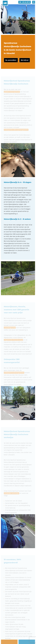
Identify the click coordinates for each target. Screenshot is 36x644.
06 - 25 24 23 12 (25, 2)
